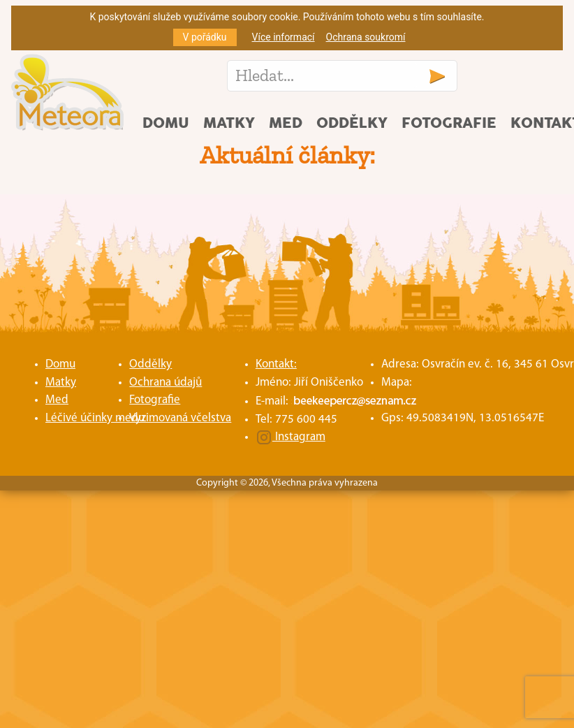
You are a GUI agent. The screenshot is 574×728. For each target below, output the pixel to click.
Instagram (290, 437)
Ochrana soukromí (366, 37)
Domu (166, 123)
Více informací (284, 37)
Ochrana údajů (165, 383)
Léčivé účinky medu (95, 418)
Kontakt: (276, 364)
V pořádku (205, 37)
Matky (229, 123)
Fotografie (449, 123)
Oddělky (352, 123)
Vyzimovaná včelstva (180, 418)
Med (286, 123)
